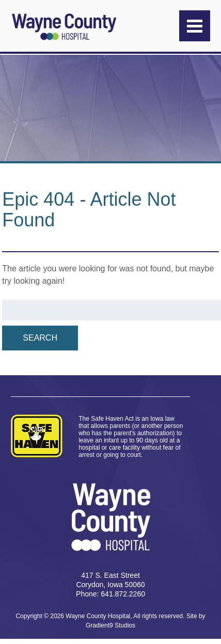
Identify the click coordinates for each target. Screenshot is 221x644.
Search (40, 338)
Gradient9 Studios (110, 625)
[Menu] (195, 26)
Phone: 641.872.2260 (110, 594)
